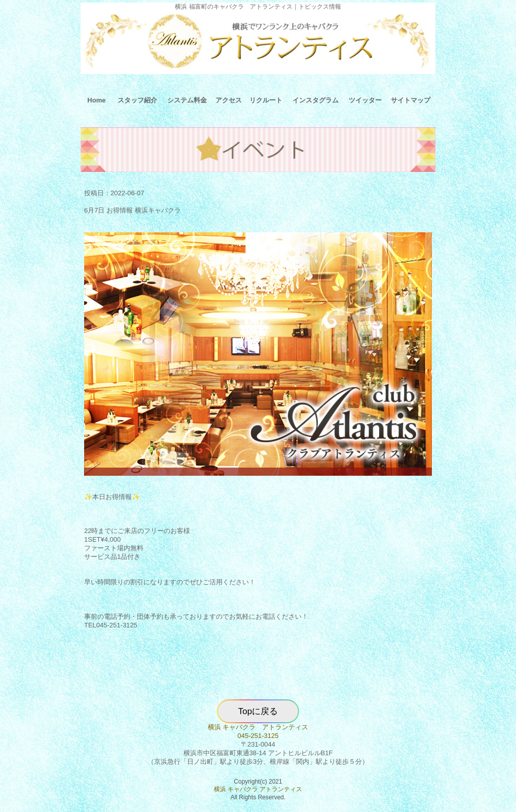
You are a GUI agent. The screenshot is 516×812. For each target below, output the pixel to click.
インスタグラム (316, 100)
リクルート (266, 100)
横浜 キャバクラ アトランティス (258, 727)
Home (96, 100)
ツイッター (365, 100)
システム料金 (187, 100)
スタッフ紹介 (137, 100)
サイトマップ (411, 100)
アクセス (229, 100)
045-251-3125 (258, 736)
